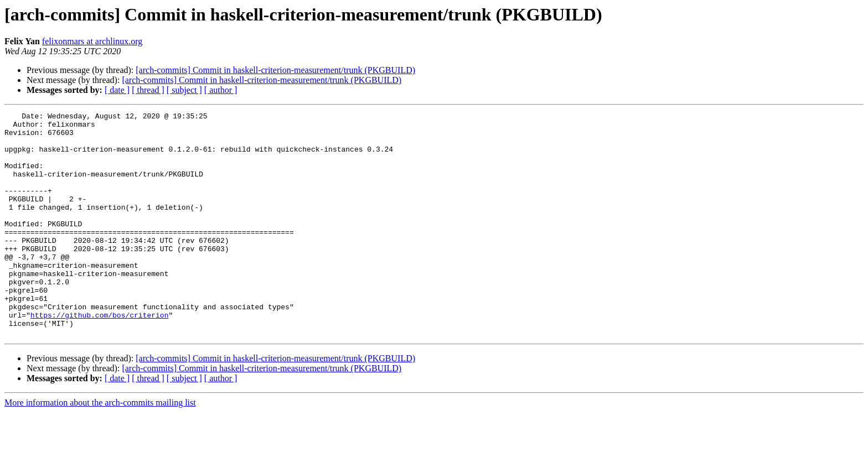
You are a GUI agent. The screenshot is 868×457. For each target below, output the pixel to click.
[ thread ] (148, 90)
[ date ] (117, 90)
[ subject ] (184, 90)
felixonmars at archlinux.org (92, 41)
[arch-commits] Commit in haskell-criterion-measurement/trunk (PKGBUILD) (275, 70)
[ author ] (221, 90)
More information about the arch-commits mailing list (100, 447)
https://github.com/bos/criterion (100, 356)
